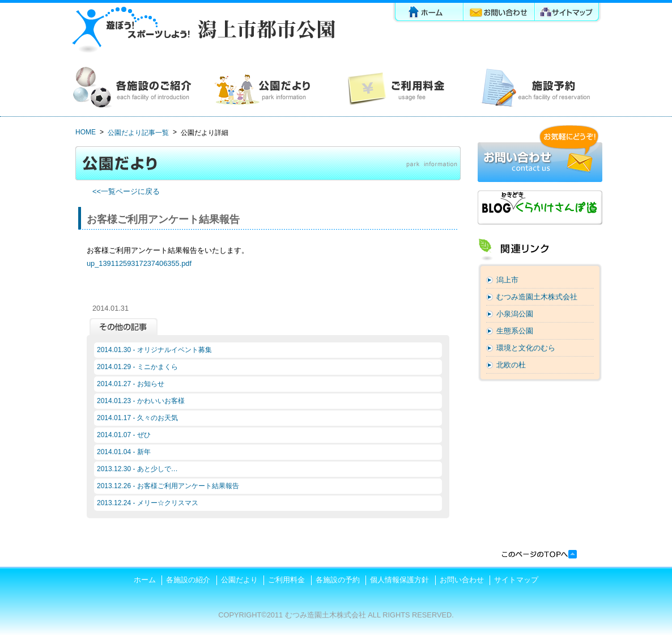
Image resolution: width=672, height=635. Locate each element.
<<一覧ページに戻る (126, 191)
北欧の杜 (511, 365)
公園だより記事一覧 (138, 133)
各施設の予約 (536, 88)
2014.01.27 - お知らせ (131, 384)
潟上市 (507, 280)
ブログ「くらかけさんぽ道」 (540, 208)
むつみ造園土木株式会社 (537, 297)
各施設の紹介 (136, 88)
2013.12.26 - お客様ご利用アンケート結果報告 (168, 486)
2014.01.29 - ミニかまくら (137, 367)
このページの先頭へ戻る (539, 554)
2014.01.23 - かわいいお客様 (141, 401)
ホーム (428, 14)
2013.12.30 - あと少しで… (137, 469)
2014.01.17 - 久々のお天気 (137, 418)
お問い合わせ (500, 14)
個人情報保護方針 (399, 580)
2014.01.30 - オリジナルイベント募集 (154, 350)
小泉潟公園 (515, 314)
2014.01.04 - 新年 (124, 452)
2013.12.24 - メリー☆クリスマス (148, 503)
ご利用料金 (403, 88)
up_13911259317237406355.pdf (139, 263)
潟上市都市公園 (203, 30)
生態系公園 (515, 331)
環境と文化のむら (526, 348)
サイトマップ (569, 14)
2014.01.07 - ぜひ (124, 435)
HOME (86, 132)
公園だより (269, 88)
